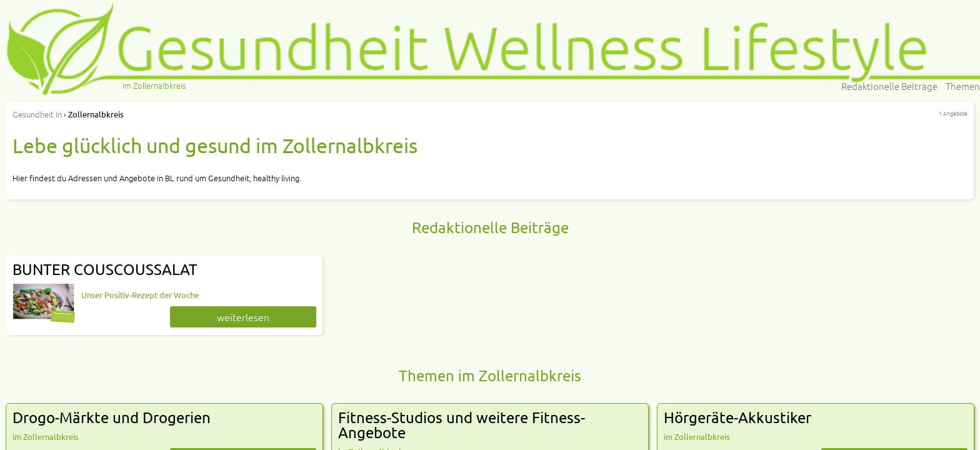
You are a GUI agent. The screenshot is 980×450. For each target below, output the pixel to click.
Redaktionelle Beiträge (889, 86)
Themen (963, 86)
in (37, 114)
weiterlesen (243, 317)
